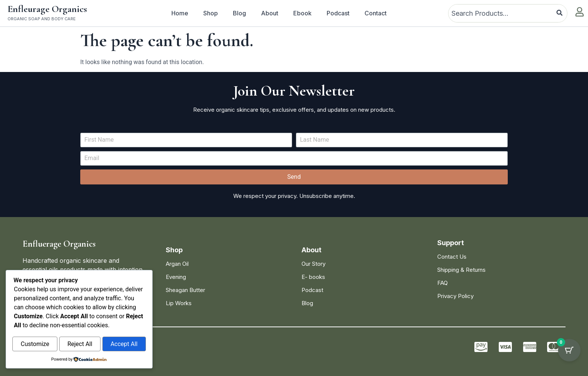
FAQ (442, 283)
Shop (211, 13)
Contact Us (452, 257)
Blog (239, 13)
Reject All (80, 344)
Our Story (313, 264)
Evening (176, 277)
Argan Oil (177, 264)
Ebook (302, 13)
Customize (35, 344)
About (270, 13)
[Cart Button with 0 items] (569, 357)
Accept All (124, 344)
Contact (376, 13)
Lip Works (179, 303)
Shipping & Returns (461, 270)
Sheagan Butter (185, 290)
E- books (313, 277)
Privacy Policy (455, 296)
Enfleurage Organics (47, 9)
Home (180, 13)
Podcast (338, 13)
